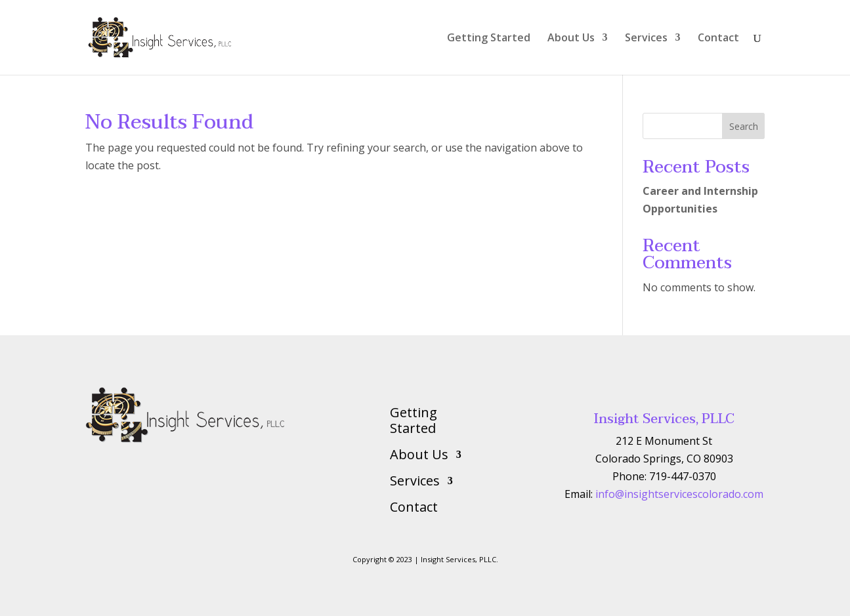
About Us (571, 39)
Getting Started (489, 39)
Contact (718, 39)
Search (744, 126)
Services (646, 39)
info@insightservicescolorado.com (679, 494)
